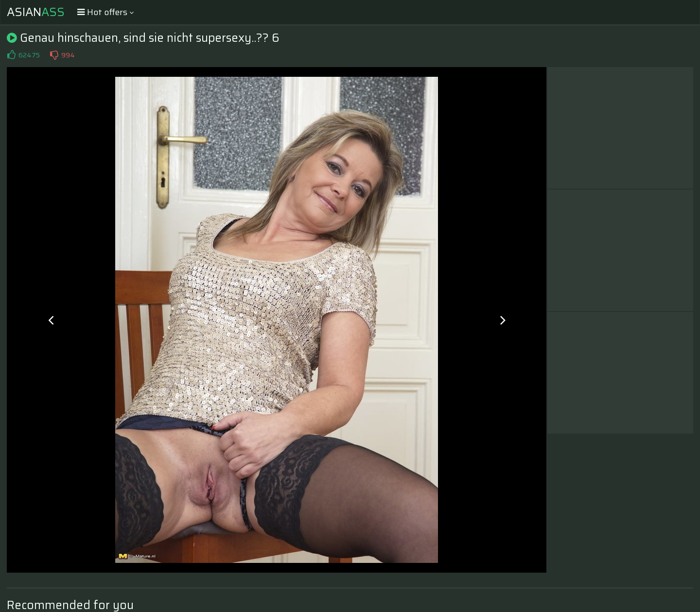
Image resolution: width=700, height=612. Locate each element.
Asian (36, 12)
